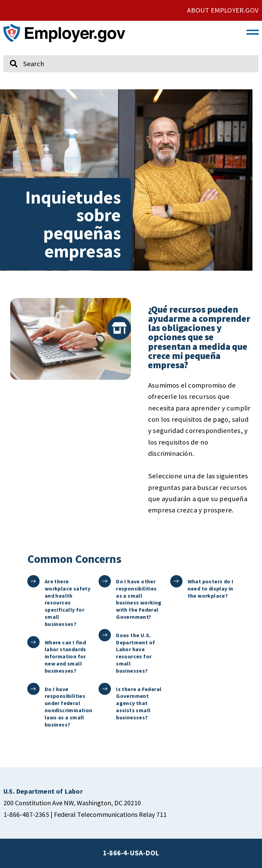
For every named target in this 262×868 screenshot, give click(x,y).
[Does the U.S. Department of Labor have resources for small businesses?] (105, 635)
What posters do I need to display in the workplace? (210, 588)
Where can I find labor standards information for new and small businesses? (65, 656)
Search (9, 52)
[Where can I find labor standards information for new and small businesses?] (33, 642)
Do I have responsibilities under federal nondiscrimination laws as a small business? (68, 707)
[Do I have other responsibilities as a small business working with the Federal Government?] (105, 581)
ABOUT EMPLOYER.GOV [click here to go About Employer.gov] (223, 10)
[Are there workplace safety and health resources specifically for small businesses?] (33, 581)
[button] (253, 32)
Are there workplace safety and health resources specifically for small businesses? (67, 603)
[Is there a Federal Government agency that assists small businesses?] (105, 689)
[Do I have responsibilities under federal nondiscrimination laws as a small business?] (33, 689)
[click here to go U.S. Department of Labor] (43, 791)
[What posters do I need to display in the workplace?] (176, 581)
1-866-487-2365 (26, 814)
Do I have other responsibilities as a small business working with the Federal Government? (138, 599)
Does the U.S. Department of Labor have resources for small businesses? (135, 653)
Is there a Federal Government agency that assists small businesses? (138, 703)
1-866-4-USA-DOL (131, 853)
